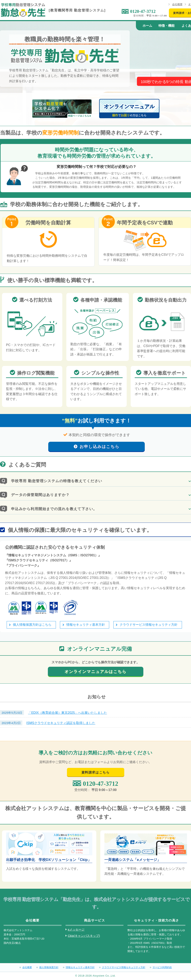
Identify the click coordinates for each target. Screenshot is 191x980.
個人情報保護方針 (49, 967)
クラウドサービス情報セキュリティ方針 (149, 625)
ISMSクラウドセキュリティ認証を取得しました (61, 723)
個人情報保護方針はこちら (32, 625)
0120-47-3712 (143, 11)
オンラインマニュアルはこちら (95, 672)
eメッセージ (76, 929)
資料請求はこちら (96, 772)
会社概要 (177, 4)
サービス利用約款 (162, 967)
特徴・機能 (166, 26)
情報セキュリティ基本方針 (86, 625)
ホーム (147, 26)
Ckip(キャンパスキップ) (84, 936)
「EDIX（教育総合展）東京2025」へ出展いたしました (67, 713)
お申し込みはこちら (100, 447)
